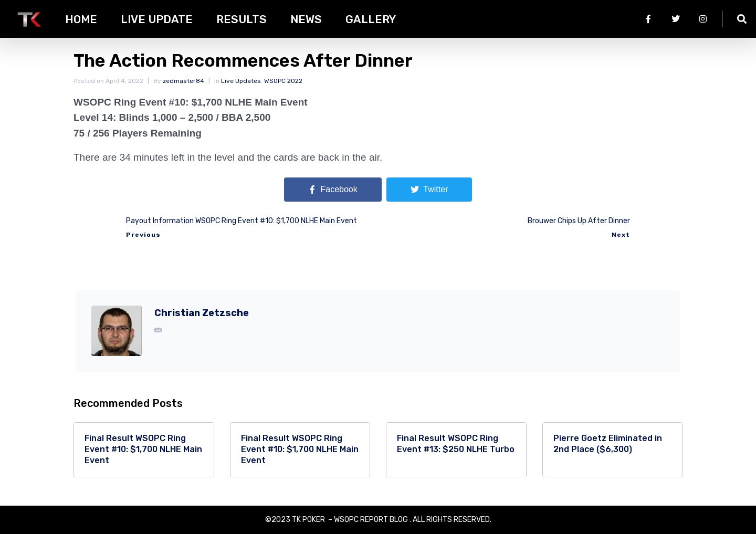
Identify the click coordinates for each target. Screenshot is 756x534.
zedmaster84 (183, 81)
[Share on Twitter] (429, 190)
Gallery (371, 19)
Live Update (157, 19)
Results (241, 19)
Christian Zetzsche (202, 313)
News (306, 19)
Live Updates (241, 81)
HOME (81, 19)
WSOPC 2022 (283, 81)
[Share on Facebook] (333, 190)
